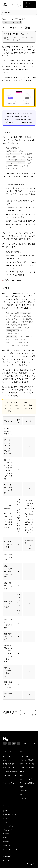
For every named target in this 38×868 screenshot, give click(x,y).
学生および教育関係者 (27, 783)
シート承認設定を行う (15, 390)
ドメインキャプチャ (14, 262)
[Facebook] (18, 743)
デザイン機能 (25, 756)
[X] (5, 743)
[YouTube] (9, 743)
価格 (22, 775)
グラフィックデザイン (10, 768)
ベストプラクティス (10, 815)
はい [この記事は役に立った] (24, 713)
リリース (6, 838)
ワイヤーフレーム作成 (10, 771)
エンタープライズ (26, 779)
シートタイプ (15, 233)
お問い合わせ (25, 798)
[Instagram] (14, 743)
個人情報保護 (7, 856)
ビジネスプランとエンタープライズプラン (21, 38)
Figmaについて (8, 845)
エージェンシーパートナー (10, 851)
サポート (6, 818)
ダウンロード (7, 830)
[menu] (28, 744)
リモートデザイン (9, 783)
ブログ (5, 811)
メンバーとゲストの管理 (12, 22)
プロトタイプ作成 (9, 764)
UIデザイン (7, 756)
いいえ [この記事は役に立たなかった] (32, 713)
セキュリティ (25, 791)
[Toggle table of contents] (19, 12)
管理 (4, 19)
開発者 (5, 822)
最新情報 (6, 834)
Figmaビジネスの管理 (16, 19)
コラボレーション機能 (27, 768)
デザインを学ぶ (8, 826)
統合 (22, 794)
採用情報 (6, 841)
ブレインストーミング (10, 775)
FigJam (23, 771)
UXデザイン (7, 760)
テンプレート (7, 779)
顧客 (22, 787)
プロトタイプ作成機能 (27, 760)
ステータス (7, 860)
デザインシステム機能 (27, 764)
